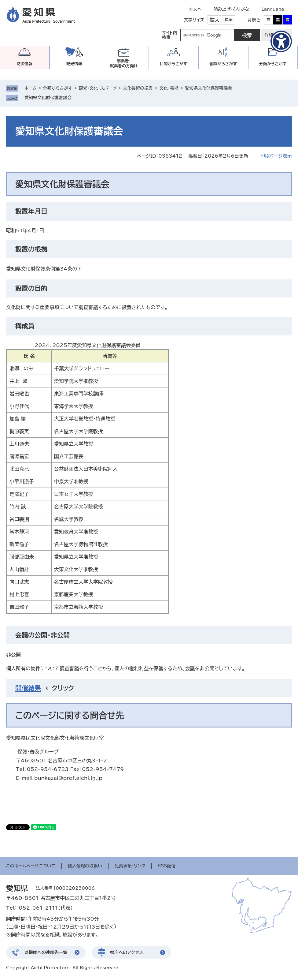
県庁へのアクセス (127, 952)
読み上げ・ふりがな (231, 9)
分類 (273, 64)
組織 (223, 64)
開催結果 (28, 688)
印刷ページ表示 (276, 156)
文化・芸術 (169, 88)
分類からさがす (58, 88)
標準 (229, 20)
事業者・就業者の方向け (124, 64)
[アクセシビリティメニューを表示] (281, 41)
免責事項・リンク (130, 866)
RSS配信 (167, 866)
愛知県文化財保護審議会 (48, 98)
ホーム (30, 88)
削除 (76, 98)
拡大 (215, 20)
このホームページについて (31, 866)
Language (273, 9)
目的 (174, 64)
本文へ (195, 9)
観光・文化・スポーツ (97, 88)
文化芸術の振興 (138, 88)
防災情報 (24, 64)
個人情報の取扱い (85, 866)
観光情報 (74, 64)
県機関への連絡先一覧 (46, 952)
